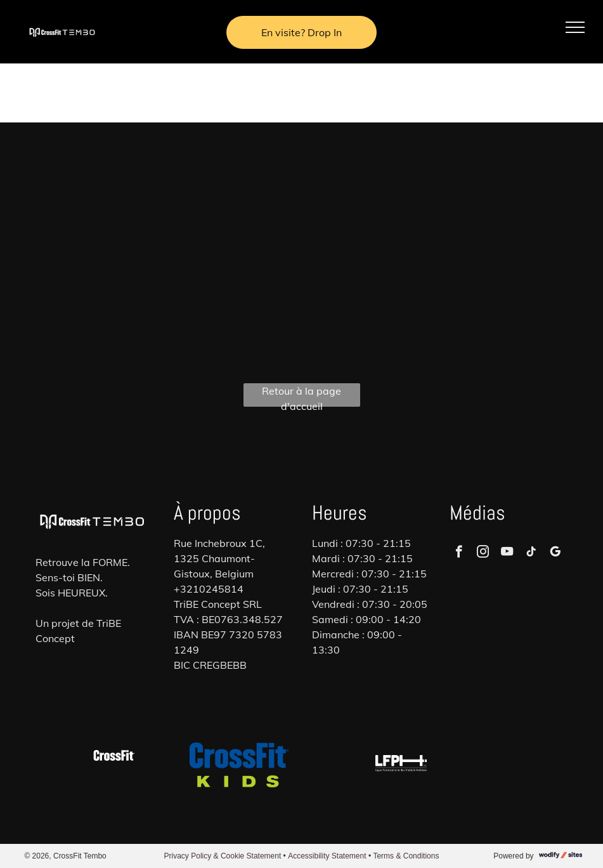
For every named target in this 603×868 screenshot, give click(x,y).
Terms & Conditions (406, 856)
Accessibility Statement (327, 856)
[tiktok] (531, 553)
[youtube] (507, 553)
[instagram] (483, 553)
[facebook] (459, 553)
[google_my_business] (555, 553)
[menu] (575, 27)
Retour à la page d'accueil (301, 396)
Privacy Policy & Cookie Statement (223, 856)
